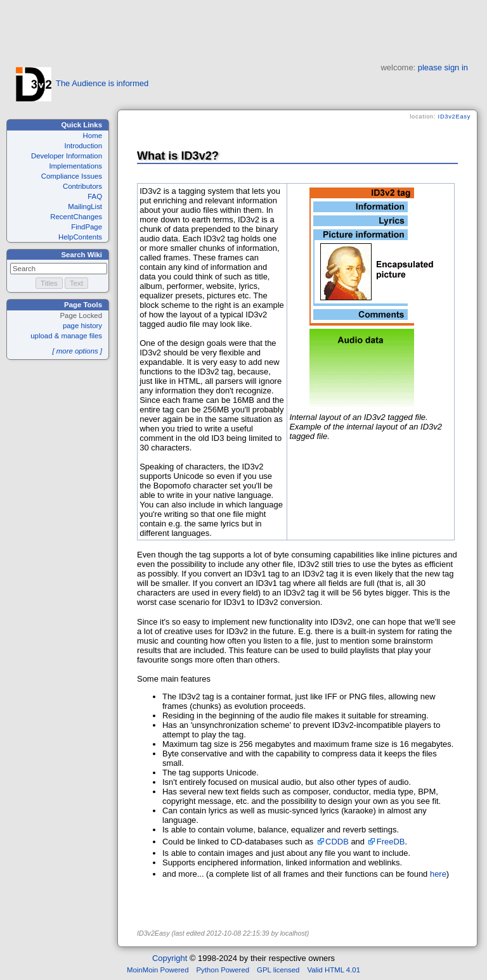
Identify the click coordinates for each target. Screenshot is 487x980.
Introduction (83, 146)
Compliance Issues (72, 176)
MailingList (85, 207)
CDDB (337, 842)
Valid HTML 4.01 (334, 970)
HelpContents (80, 237)
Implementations (75, 166)
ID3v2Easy (454, 117)
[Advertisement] (243, 29)
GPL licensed (278, 970)
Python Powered (223, 970)
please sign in (443, 67)
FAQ (95, 196)
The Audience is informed (82, 83)
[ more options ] (77, 351)
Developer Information (67, 156)
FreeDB (391, 842)
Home (93, 136)
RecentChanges (76, 217)
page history (82, 326)
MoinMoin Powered (158, 970)
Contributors (82, 186)
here (438, 874)
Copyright (170, 958)
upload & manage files (66, 336)
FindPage (87, 227)
